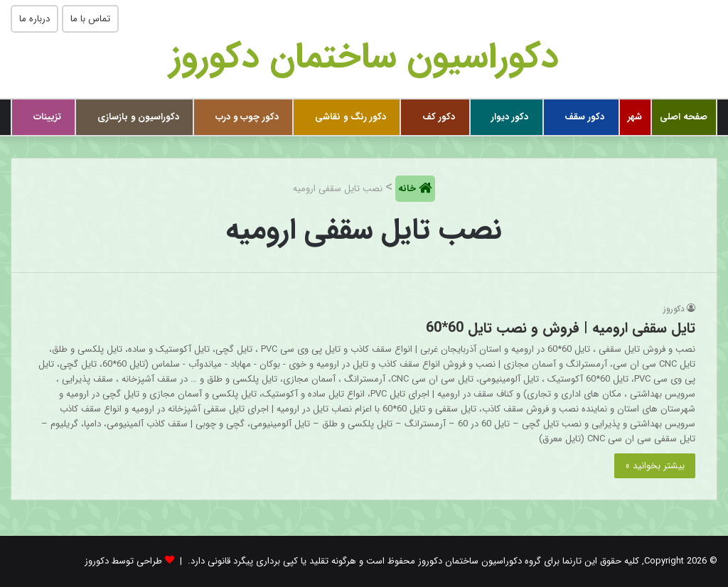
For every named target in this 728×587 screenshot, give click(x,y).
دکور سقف (584, 117)
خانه (408, 189)
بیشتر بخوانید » (655, 466)
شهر (635, 117)
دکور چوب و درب (247, 117)
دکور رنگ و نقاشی (350, 117)
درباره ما (34, 19)
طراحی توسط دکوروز (123, 561)
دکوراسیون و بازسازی (138, 117)
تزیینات (47, 117)
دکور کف (439, 117)
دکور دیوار (510, 117)
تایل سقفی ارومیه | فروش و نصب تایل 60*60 (561, 328)
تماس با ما (90, 19)
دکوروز (674, 309)
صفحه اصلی (684, 117)
